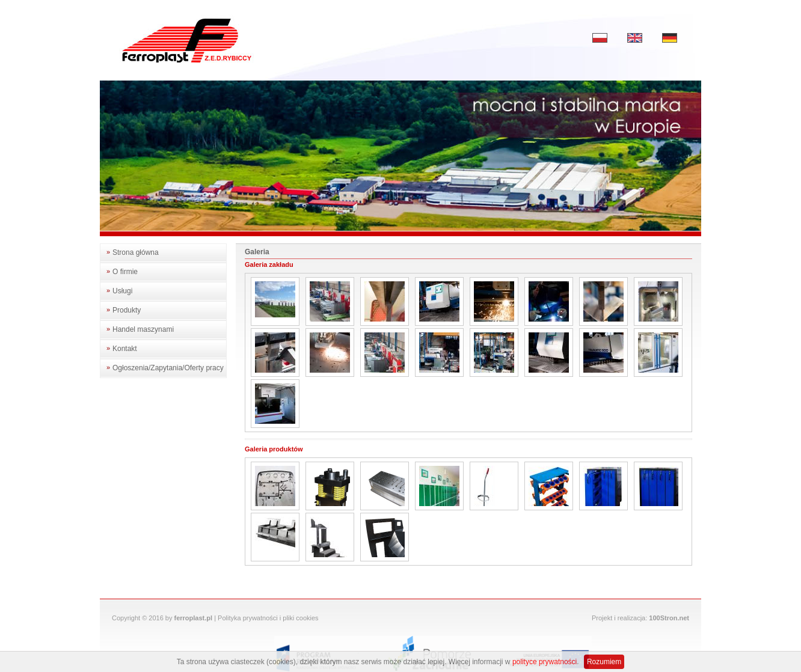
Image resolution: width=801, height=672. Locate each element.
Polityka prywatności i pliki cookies (268, 618)
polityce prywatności (545, 662)
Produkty (127, 310)
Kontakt (125, 349)
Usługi (122, 291)
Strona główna (136, 252)
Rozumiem (604, 662)
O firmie (125, 272)
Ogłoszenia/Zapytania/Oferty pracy (168, 368)
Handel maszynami (143, 329)
